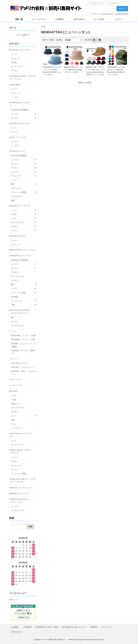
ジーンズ (15, 142)
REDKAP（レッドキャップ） (21, 488)
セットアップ (17, 67)
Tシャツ (14, 54)
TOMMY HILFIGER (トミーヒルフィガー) (20, 501)
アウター (15, 71)
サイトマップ (107, 627)
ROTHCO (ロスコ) (17, 151)
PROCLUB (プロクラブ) (19, 50)
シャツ (14, 128)
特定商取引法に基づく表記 (47, 627)
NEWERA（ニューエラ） (20, 493)
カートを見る (99, 19)
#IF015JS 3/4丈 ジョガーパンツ (24, 373)
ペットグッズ (17, 301)
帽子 (13, 184)
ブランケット (17, 188)
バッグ (14, 180)
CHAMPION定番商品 (20, 110)
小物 (13, 305)
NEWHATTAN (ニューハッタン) (22, 250)
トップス (15, 114)
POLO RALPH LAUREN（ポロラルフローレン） (19, 312)
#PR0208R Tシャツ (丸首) (23, 335)
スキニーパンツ (16, 379)
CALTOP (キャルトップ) (19, 123)
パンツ (14, 210)
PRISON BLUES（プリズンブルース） (20, 452)
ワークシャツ (17, 465)
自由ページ (14, 599)
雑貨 (13, 200)
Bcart (103, 640)
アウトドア (16, 176)
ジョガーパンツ (16, 385)
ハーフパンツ (17, 428)
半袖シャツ (16, 404)
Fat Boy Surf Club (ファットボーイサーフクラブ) (23, 480)
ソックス (15, 97)
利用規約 (94, 627)
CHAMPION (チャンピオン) (19, 104)
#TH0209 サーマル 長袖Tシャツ (24, 352)
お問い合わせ (79, 19)
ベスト (14, 395)
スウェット (16, 58)
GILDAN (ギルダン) (17, 236)
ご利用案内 (59, 19)
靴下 (13, 317)
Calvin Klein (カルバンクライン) (20, 435)
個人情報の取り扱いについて (74, 627)
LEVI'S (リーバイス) (18, 137)
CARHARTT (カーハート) (20, 256)
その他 (14, 62)
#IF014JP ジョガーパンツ (22, 367)
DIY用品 (14, 297)
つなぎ (14, 214)
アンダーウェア (18, 326)
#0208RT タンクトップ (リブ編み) (24, 345)
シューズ (15, 172)
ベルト (14, 424)
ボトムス (15, 118)
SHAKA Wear (15, 85)
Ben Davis (13, 391)
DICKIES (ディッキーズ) (19, 206)
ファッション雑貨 (18, 192)
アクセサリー (17, 196)
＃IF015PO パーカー (20, 363)
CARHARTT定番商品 (20, 260)
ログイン (119, 19)
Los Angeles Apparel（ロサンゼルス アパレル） (22, 77)
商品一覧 (19, 19)
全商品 (43, 26)
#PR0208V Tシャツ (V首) (23, 339)
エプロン (15, 227)
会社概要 (15, 627)
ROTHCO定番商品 (19, 156)
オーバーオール (18, 222)
